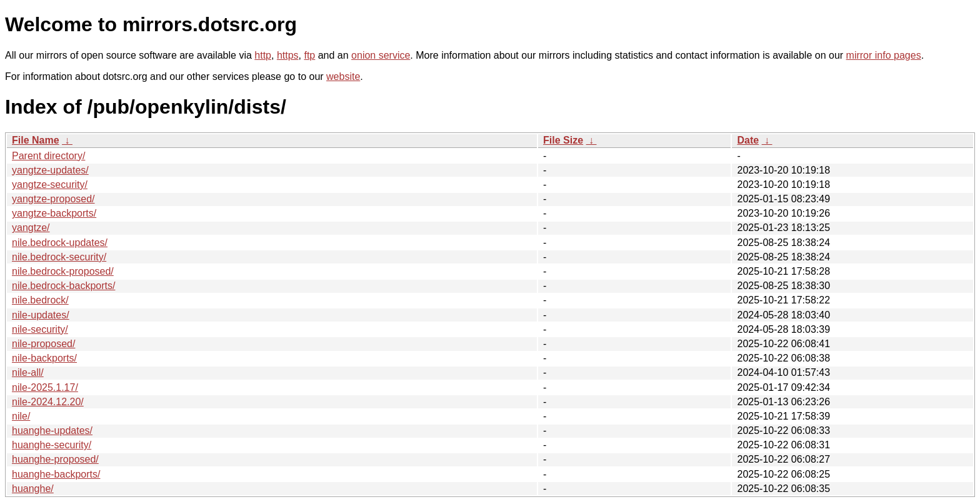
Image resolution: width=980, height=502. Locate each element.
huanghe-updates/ (52, 431)
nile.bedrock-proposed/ (63, 271)
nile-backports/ (44, 358)
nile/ (21, 416)
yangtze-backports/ (54, 213)
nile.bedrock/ (40, 300)
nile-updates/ (41, 315)
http (263, 55)
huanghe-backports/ (56, 474)
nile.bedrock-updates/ (60, 243)
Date (748, 140)
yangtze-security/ (50, 185)
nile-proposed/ (43, 344)
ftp (309, 55)
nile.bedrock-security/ (59, 257)
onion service (381, 55)
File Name (36, 140)
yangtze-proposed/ (53, 199)
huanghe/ (33, 489)
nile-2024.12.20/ (48, 402)
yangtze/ (31, 228)
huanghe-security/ (52, 445)
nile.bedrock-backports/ (63, 286)
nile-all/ (28, 372)
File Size (563, 140)
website (343, 76)
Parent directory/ (48, 156)
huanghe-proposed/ (55, 459)
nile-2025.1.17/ (45, 387)
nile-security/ (40, 329)
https (288, 55)
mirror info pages (884, 55)
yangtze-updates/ (50, 170)
